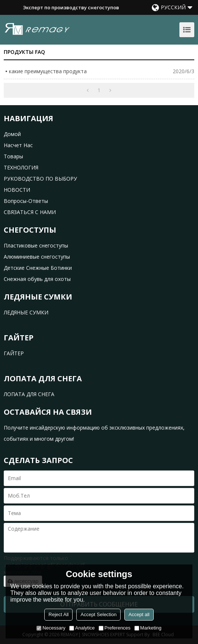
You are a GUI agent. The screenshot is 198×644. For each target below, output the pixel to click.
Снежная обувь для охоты (37, 279)
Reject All (58, 614)
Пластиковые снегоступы (36, 245)
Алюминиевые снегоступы (37, 257)
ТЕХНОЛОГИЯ (21, 167)
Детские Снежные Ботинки (38, 268)
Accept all (139, 614)
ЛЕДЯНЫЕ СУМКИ (26, 312)
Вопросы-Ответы (26, 201)
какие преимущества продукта (48, 71)
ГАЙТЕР (14, 353)
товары (13, 156)
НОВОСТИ (17, 190)
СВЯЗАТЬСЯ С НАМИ (30, 212)
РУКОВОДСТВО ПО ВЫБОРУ (40, 179)
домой (12, 134)
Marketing (148, 628)
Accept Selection (98, 614)
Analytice (82, 628)
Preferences (115, 628)
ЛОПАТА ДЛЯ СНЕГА (29, 394)
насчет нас (18, 145)
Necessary (51, 628)
